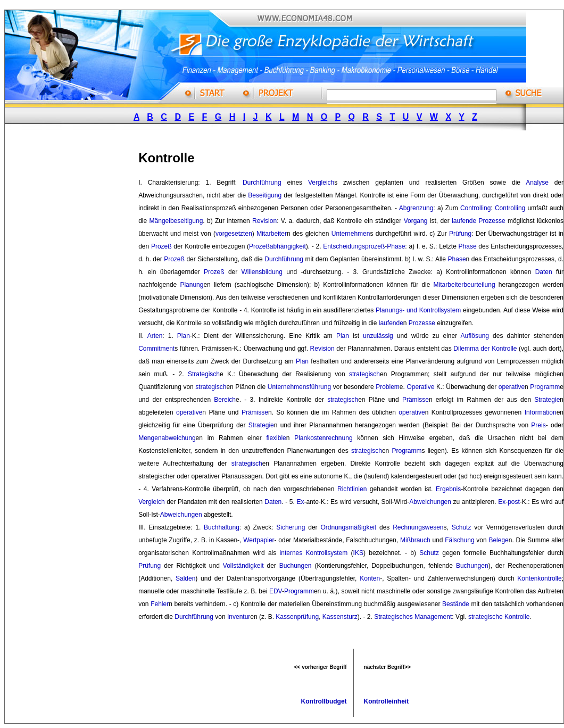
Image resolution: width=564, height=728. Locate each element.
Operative (420, 387)
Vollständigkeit (243, 566)
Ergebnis (448, 489)
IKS (358, 553)
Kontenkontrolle (539, 578)
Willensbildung (262, 272)
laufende (464, 221)
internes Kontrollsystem (314, 553)
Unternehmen (351, 234)
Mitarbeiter (272, 234)
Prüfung (460, 234)
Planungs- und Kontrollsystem (418, 310)
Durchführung (262, 183)
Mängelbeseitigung (176, 221)
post (514, 502)
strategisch (364, 374)
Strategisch (204, 374)
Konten (370, 578)
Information (541, 412)
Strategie (547, 400)
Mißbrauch (415, 540)
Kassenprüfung (297, 617)
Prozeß (161, 246)
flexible (276, 438)
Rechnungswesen (418, 527)
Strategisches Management (413, 617)
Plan (184, 336)
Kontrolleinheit (387, 701)
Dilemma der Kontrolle (485, 349)
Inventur (239, 617)
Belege (498, 540)
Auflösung (475, 336)
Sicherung (291, 527)
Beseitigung (265, 195)
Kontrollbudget (324, 701)
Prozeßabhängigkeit (277, 246)
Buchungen (296, 566)
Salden (185, 578)
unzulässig (378, 336)
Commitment (156, 349)
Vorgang (416, 221)
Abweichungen (430, 502)
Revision (264, 221)
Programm (545, 387)
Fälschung (459, 540)
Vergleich (321, 183)
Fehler (160, 604)
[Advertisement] (84, 300)
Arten (155, 336)
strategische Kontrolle (499, 617)
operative (512, 387)
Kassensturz (340, 617)
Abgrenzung (416, 208)
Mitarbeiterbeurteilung (465, 285)
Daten (544, 272)
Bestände (456, 604)
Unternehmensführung (299, 387)
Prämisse (416, 400)
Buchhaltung (222, 527)
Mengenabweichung (167, 438)
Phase (396, 246)
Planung (192, 285)
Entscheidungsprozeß (354, 246)
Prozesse (492, 221)
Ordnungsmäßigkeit (348, 527)
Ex (300, 502)
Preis (538, 425)
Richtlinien (352, 489)
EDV (276, 591)
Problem (388, 387)
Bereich (225, 400)
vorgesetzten (234, 234)
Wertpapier (259, 540)
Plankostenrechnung (323, 438)
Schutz (462, 527)
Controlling (475, 208)
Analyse (537, 183)
